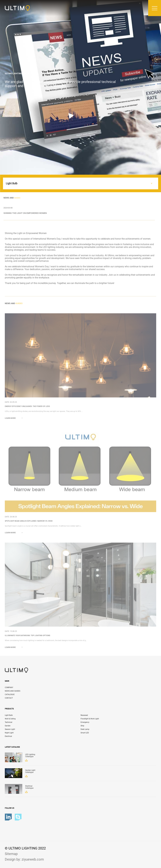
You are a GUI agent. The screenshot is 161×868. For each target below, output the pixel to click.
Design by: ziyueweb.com (24, 859)
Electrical (8, 736)
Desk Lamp (85, 729)
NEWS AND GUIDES (13, 691)
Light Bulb (9, 715)
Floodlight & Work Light (90, 719)
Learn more (15, 419)
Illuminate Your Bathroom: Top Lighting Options (27, 637)
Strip (82, 726)
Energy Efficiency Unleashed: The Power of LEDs (27, 407)
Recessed (84, 715)
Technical (9, 722)
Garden (8, 726)
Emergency (85, 722)
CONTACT (9, 698)
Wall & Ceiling (10, 719)
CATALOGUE (10, 694)
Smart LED (85, 733)
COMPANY (9, 687)
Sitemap (11, 854)
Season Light (10, 729)
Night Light (9, 733)
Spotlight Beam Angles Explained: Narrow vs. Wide (29, 522)
